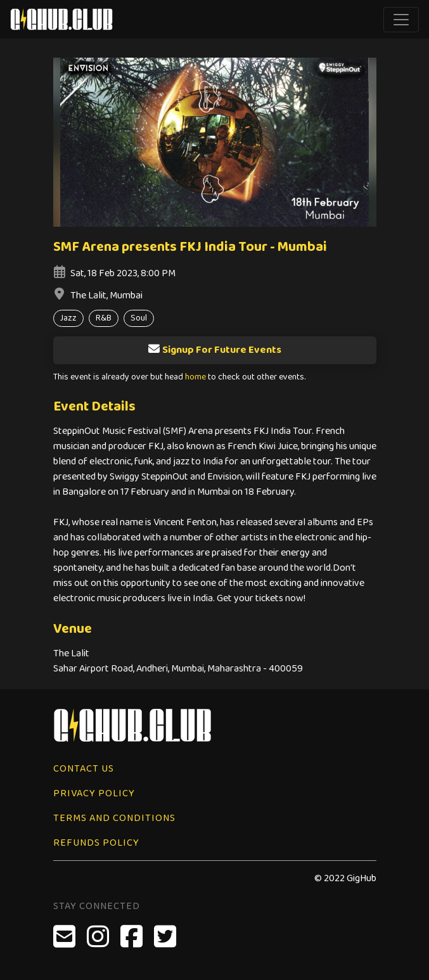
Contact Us (84, 769)
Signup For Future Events (214, 350)
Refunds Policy (96, 843)
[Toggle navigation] (401, 20)
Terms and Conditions (114, 818)
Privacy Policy (94, 793)
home (195, 377)
